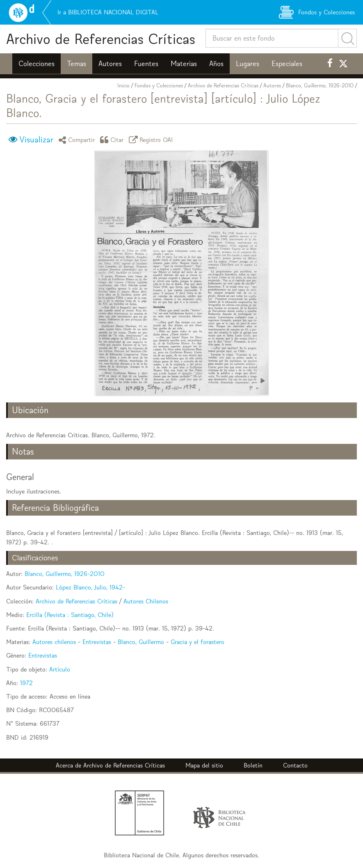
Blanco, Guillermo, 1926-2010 (320, 86)
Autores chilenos (54, 642)
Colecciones (37, 64)
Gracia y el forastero (197, 642)
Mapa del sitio (204, 765)
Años (216, 64)
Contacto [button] (295, 765)
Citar (113, 140)
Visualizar (36, 139)
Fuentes (146, 64)
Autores (110, 64)
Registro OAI (152, 140)
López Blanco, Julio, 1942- (90, 587)
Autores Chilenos (146, 601)
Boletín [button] (253, 765)
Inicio (123, 86)
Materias (184, 64)
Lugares (248, 64)
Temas (76, 64)
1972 (26, 683)
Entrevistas (97, 642)
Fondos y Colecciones (159, 86)
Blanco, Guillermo (141, 642)
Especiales (287, 64)
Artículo (60, 669)
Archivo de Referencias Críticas (101, 39)
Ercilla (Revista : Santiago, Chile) (70, 615)
